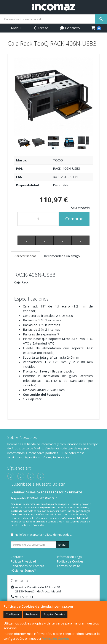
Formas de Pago (69, 566)
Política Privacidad (23, 561)
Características (26, 256)
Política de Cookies (56, 638)
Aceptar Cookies (54, 614)
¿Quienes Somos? (23, 570)
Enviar (62, 545)
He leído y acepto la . (43, 535)
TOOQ (58, 160)
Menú (13, 28)
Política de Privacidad (32, 525)
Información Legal (70, 557)
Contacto (70, 28)
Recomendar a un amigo (62, 256)
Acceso (40, 28)
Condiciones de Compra (27, 566)
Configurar (13, 614)
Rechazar (32, 614)
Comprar (74, 219)
